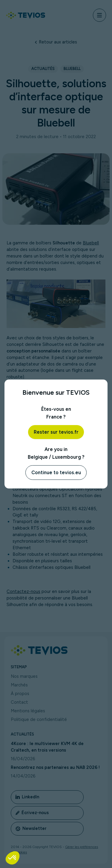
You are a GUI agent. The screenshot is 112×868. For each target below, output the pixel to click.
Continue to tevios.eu (56, 472)
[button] (13, 858)
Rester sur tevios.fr (56, 432)
